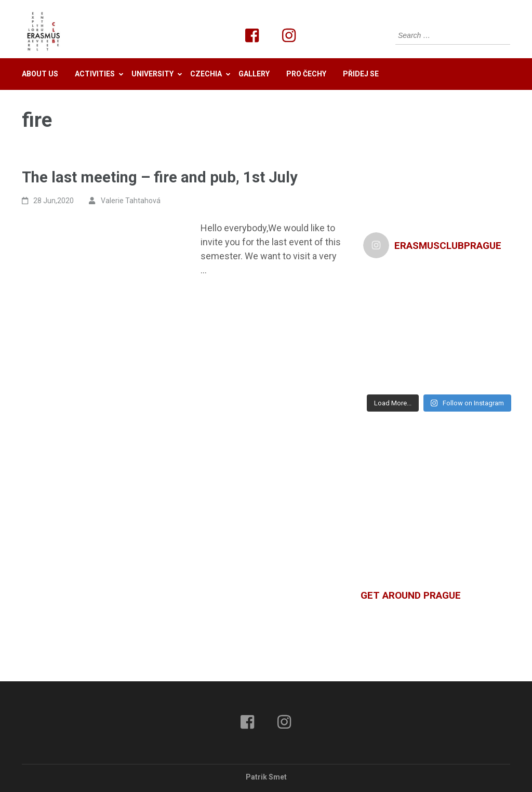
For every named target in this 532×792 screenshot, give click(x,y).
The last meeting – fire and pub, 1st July (160, 177)
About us (40, 74)
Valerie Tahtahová (131, 201)
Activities (95, 74)
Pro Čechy (306, 74)
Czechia (206, 74)
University (152, 74)
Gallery (254, 74)
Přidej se (361, 74)
